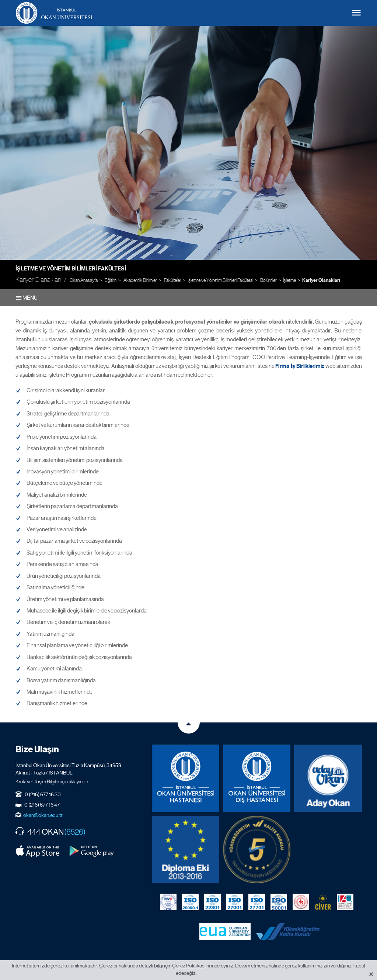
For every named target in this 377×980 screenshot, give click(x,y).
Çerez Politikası (189, 966)
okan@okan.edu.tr (43, 815)
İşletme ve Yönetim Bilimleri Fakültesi (71, 269)
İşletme (289, 280)
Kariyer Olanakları (321, 280)
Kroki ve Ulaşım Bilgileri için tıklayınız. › (52, 781)
